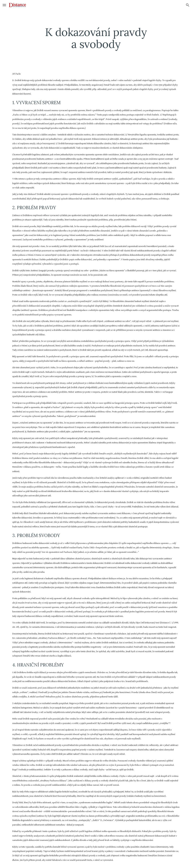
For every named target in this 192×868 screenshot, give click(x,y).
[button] (4, 5)
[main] (96, 38)
